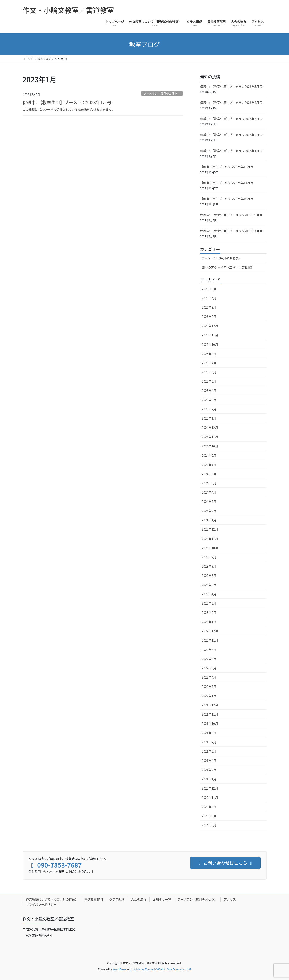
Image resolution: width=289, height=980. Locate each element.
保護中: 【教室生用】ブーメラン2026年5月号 (231, 87)
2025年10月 (210, 344)
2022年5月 (209, 668)
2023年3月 (209, 603)
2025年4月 (209, 391)
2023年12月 (210, 529)
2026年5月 (209, 289)
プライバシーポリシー (41, 904)
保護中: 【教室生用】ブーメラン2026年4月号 (231, 103)
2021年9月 (209, 733)
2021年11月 (210, 714)
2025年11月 (210, 335)
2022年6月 (209, 659)
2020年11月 (210, 797)
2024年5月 (209, 483)
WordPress (120, 969)
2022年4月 (209, 677)
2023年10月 (210, 548)
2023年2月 (209, 612)
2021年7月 (209, 742)
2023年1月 (209, 622)
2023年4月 (209, 594)
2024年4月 (209, 492)
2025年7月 (209, 363)
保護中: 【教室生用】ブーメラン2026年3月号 (231, 119)
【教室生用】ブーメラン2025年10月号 (227, 199)
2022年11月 (210, 640)
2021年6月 (209, 751)
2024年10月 (210, 446)
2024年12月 (210, 428)
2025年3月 (209, 400)
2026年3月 (209, 307)
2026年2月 (209, 317)
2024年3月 (209, 502)
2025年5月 (209, 381)
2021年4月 (209, 761)
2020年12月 (210, 788)
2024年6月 (209, 474)
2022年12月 (210, 631)
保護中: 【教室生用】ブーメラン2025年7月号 (231, 231)
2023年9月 (209, 557)
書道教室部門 (94, 899)
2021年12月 (210, 705)
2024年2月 (209, 511)
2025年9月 (209, 354)
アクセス (230, 899)
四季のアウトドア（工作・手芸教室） (228, 267)
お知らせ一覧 (162, 899)
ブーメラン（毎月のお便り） (162, 93)
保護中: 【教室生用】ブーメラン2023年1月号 (67, 102)
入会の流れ (139, 899)
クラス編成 (117, 899)
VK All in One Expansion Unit (174, 969)
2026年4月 (209, 298)
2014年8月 (209, 825)
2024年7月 (209, 465)
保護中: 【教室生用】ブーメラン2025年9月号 (231, 215)
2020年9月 (209, 807)
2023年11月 (210, 539)
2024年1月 (209, 520)
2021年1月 (209, 779)
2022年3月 (209, 687)
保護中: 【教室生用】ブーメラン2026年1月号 (231, 151)
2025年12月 (210, 326)
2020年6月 (209, 816)
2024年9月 (209, 455)
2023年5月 (209, 585)
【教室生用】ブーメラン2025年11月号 (227, 183)
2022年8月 (209, 650)
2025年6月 (209, 372)
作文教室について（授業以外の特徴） (52, 899)
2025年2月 (209, 409)
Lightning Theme (143, 969)
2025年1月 (209, 418)
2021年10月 (210, 723)
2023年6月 (209, 576)
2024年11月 (210, 437)
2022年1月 (209, 696)
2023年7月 (209, 566)
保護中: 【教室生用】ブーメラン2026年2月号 (231, 135)
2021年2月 (209, 770)
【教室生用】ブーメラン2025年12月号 (227, 167)
